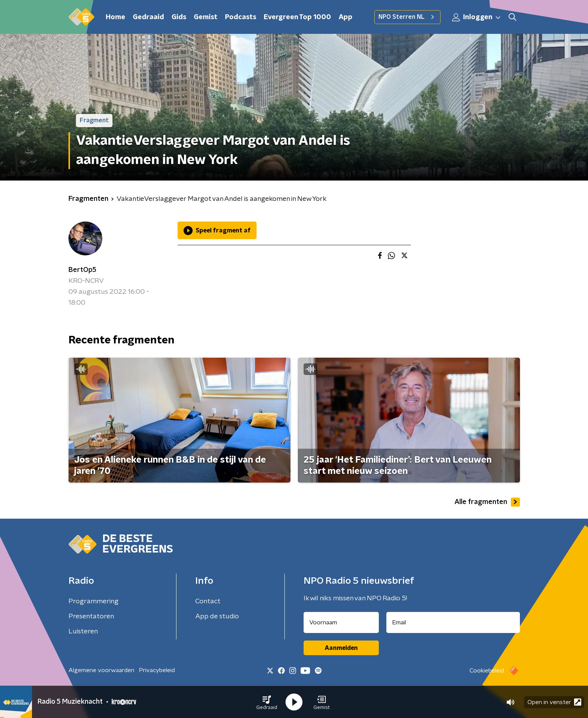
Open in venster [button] (554, 702)
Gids (179, 17)
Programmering (93, 601)
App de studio (217, 616)
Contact (208, 601)
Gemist (206, 17)
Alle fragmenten (487, 502)
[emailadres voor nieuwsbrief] (453, 622)
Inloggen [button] (477, 17)
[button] (267, 702)
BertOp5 (82, 270)
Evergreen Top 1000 (297, 17)
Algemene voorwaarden (101, 670)
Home (115, 17)
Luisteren (83, 631)
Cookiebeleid (487, 671)
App (346, 17)
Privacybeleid (157, 670)
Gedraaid (148, 17)
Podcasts (241, 17)
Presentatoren (91, 616)
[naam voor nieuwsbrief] (341, 622)
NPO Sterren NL (407, 17)
